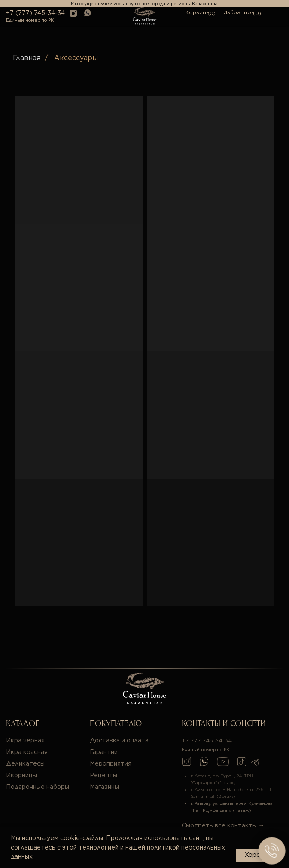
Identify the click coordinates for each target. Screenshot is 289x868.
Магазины (104, 787)
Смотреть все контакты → (223, 825)
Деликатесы (25, 763)
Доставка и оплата (119, 740)
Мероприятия (111, 763)
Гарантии (104, 752)
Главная (27, 58)
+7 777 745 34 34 (207, 740)
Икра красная (27, 752)
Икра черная (25, 740)
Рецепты (103, 775)
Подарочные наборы (38, 787)
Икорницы (21, 775)
